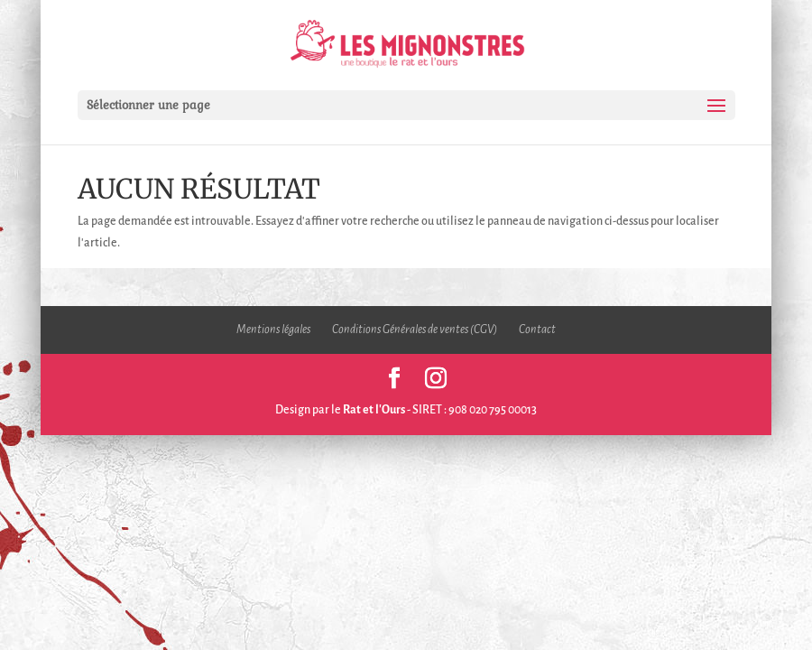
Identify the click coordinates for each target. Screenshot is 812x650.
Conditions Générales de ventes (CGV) (415, 330)
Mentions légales (273, 330)
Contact (537, 330)
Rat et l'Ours (374, 410)
